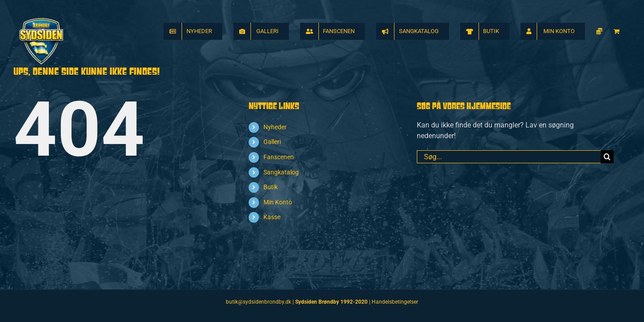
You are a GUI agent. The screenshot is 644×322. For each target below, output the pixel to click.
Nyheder (275, 127)
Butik (271, 187)
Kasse (272, 217)
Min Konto (278, 202)
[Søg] (607, 157)
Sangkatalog (281, 172)
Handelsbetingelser (395, 302)
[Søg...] (509, 157)
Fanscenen (279, 157)
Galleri (272, 142)
